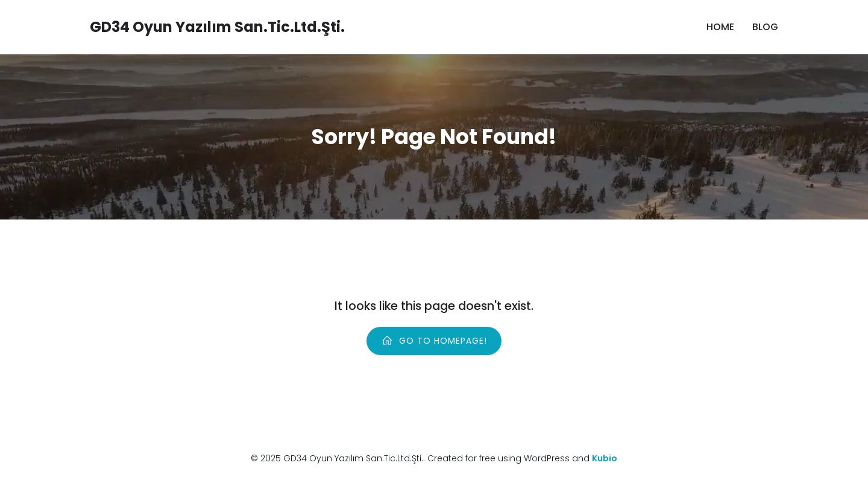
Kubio (605, 458)
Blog (765, 27)
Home (720, 27)
